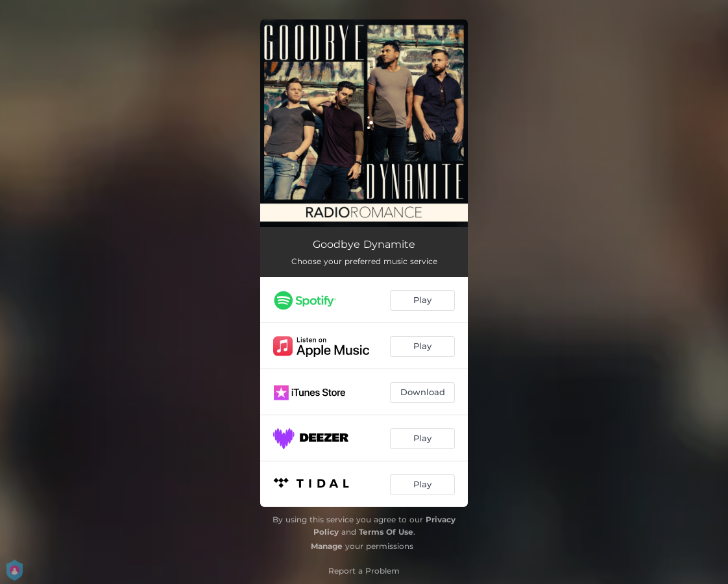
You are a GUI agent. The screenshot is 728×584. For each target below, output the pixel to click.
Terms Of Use (386, 532)
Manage (327, 546)
